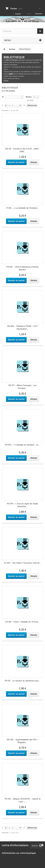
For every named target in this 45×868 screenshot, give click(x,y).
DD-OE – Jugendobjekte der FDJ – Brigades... (23, 741)
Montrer (29, 97)
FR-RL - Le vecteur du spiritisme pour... (22, 681)
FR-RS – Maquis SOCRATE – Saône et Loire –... (22, 800)
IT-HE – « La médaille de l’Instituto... (22, 208)
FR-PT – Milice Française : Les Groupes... (22, 387)
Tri (3, 97)
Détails (6, 81)
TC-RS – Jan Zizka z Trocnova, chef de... (22, 563)
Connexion (39, 14)
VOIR (11, 74)
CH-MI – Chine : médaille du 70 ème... (22, 622)
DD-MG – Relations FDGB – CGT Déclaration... (22, 328)
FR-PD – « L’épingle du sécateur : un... (22, 445)
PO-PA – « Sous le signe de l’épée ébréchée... (23, 505)
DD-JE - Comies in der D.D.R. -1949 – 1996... (22, 150)
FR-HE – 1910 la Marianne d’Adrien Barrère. (22, 268)
